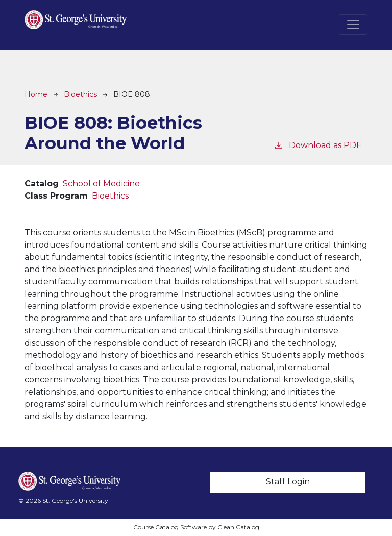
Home (36, 94)
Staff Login (288, 482)
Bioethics (80, 94)
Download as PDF (317, 145)
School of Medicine (101, 184)
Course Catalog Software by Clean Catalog (196, 527)
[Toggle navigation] (353, 25)
